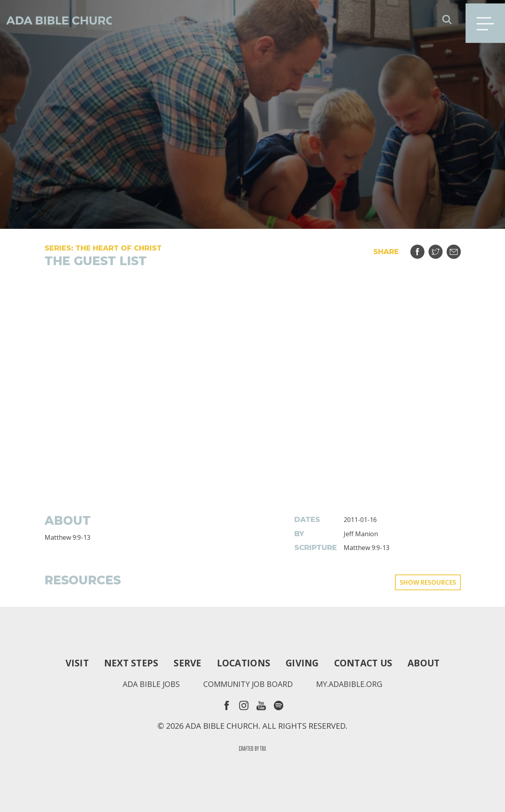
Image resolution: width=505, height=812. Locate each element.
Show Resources (428, 582)
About (428, 663)
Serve (185, 663)
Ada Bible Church (63, 20)
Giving (303, 663)
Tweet (440, 249)
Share (422, 249)
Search (447, 20)
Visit (72, 663)
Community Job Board (247, 684)
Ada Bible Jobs (149, 684)
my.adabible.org (351, 684)
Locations (242, 663)
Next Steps (127, 663)
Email (459, 249)
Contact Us (366, 663)
